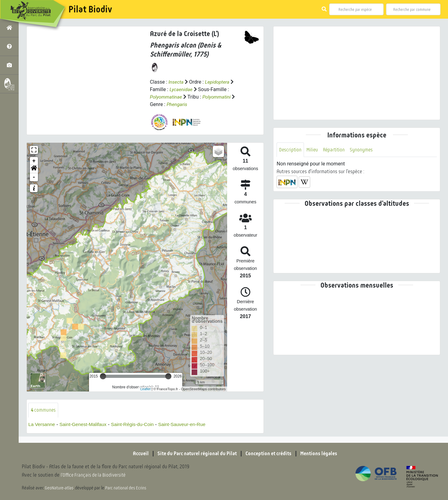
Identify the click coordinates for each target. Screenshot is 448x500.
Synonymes (364, 150)
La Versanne (42, 425)
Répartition (335, 150)
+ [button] (34, 161)
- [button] (34, 177)
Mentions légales (324, 454)
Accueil (135, 454)
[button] (34, 169)
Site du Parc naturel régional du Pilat (195, 454)
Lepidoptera (218, 82)
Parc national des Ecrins (127, 488)
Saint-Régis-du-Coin (137, 425)
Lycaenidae (182, 89)
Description (291, 150)
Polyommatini (219, 97)
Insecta (176, 82)
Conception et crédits (271, 454)
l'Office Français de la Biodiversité (95, 475)
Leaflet (145, 389)
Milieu (313, 150)
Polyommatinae (167, 97)
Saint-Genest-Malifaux (85, 425)
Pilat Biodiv (90, 9)
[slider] (103, 376)
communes (44, 410)
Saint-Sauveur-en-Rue (188, 425)
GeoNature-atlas (60, 488)
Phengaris (177, 104)
